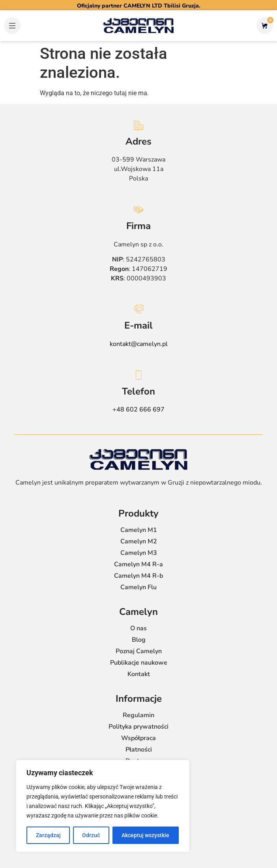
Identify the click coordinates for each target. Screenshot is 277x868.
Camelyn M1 (139, 530)
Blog (139, 640)
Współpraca (138, 738)
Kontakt (139, 674)
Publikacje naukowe (139, 663)
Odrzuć (91, 835)
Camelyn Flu (138, 587)
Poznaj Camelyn (139, 651)
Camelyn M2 (139, 541)
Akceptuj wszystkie (146, 835)
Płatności (139, 750)
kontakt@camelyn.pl (139, 344)
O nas (138, 628)
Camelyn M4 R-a (138, 564)
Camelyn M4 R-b (138, 576)
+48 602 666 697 (138, 410)
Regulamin (138, 715)
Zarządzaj (48, 835)
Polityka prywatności (138, 727)
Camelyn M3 (139, 553)
